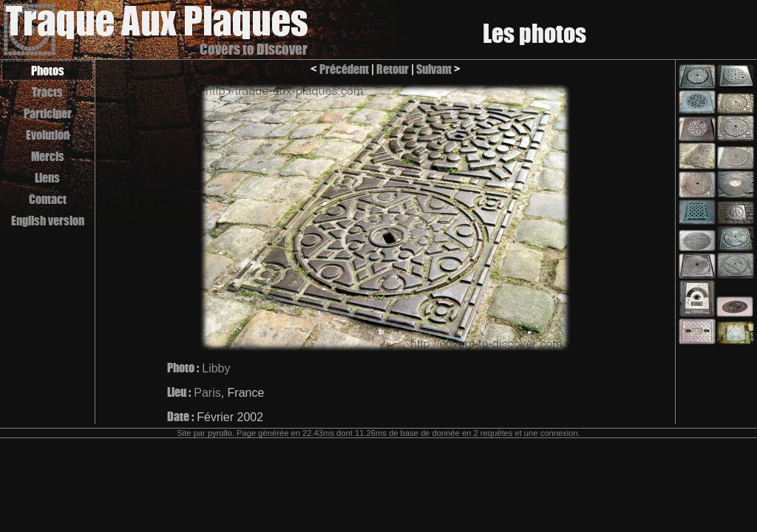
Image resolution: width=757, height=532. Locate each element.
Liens (47, 178)
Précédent (344, 69)
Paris (207, 393)
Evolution (48, 135)
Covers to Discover (254, 49)
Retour (393, 69)
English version (48, 221)
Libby (216, 368)
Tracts (47, 92)
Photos (48, 71)
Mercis (48, 156)
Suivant (434, 69)
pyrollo (220, 433)
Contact (48, 199)
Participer (48, 113)
